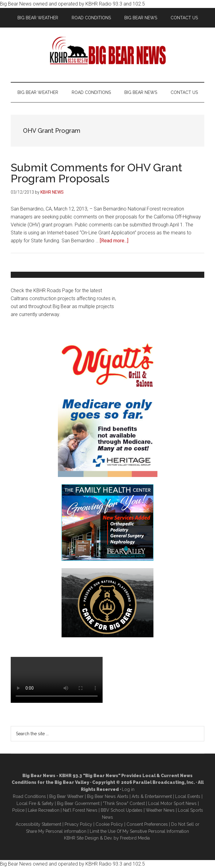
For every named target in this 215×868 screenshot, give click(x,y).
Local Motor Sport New (171, 803)
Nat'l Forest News (80, 810)
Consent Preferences (147, 824)
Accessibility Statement (38, 824)
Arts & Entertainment (152, 796)
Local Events (188, 796)
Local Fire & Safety (35, 803)
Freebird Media (135, 838)
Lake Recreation (44, 810)
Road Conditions (29, 796)
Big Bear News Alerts (108, 796)
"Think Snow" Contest (124, 803)
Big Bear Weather (66, 796)
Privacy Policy (78, 824)
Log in (128, 789)
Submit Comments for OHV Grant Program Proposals (96, 173)
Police (18, 810)
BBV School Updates (122, 810)
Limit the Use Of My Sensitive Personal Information (139, 831)
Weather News (160, 810)
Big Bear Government (78, 803)
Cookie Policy (109, 824)
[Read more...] (114, 241)
